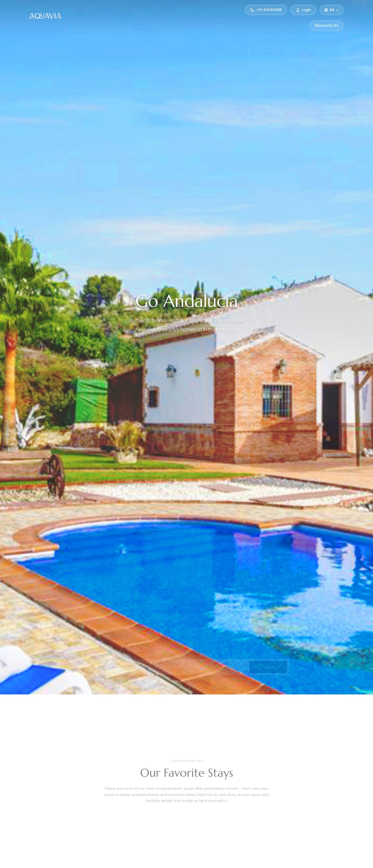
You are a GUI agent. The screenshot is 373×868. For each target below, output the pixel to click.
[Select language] (332, 10)
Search (272, 667)
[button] (109, 667)
